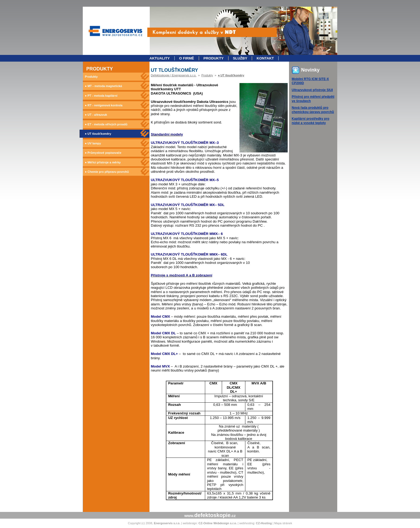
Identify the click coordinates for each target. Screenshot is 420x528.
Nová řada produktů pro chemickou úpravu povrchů (313, 110)
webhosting (247, 523)
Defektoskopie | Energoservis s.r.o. (174, 75)
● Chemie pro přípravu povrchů (107, 172)
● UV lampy (93, 143)
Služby (240, 58)
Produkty (214, 58)
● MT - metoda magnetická (103, 86)
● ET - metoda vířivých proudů (106, 124)
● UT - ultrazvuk (96, 115)
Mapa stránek (283, 523)
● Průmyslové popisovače (103, 153)
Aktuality (160, 58)
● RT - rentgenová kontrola (104, 105)
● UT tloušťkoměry (98, 134)
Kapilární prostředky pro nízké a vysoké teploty (310, 121)
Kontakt (265, 58)
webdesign (190, 523)
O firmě (187, 58)
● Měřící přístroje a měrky (103, 162)
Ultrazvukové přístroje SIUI (312, 90)
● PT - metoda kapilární (101, 96)
